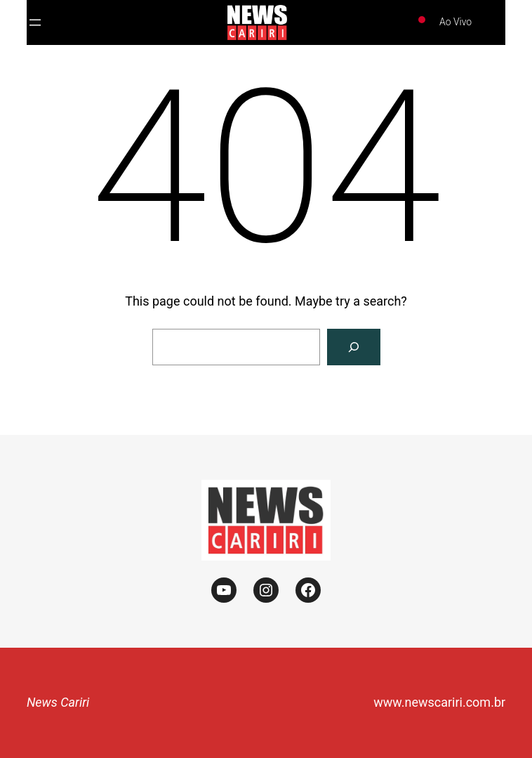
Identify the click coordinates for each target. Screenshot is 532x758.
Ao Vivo (455, 22)
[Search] (354, 347)
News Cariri (58, 702)
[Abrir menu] (35, 22)
